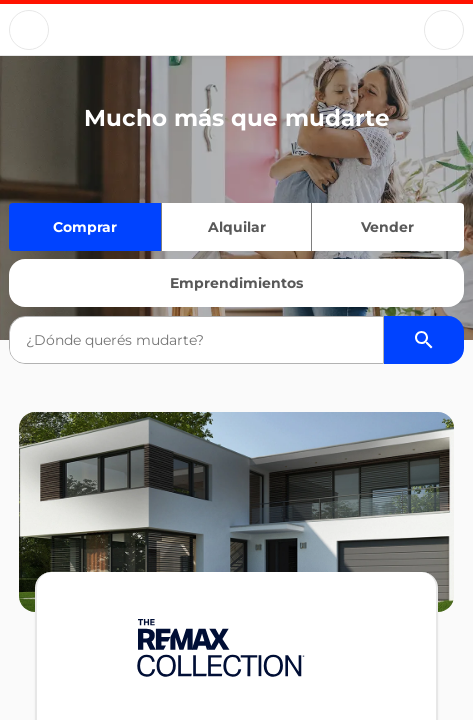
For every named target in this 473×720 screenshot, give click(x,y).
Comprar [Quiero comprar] (85, 227)
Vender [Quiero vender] (387, 227)
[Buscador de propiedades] (424, 340)
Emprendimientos (236, 283)
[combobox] (196, 340)
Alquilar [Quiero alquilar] (237, 227)
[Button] (29, 30)
